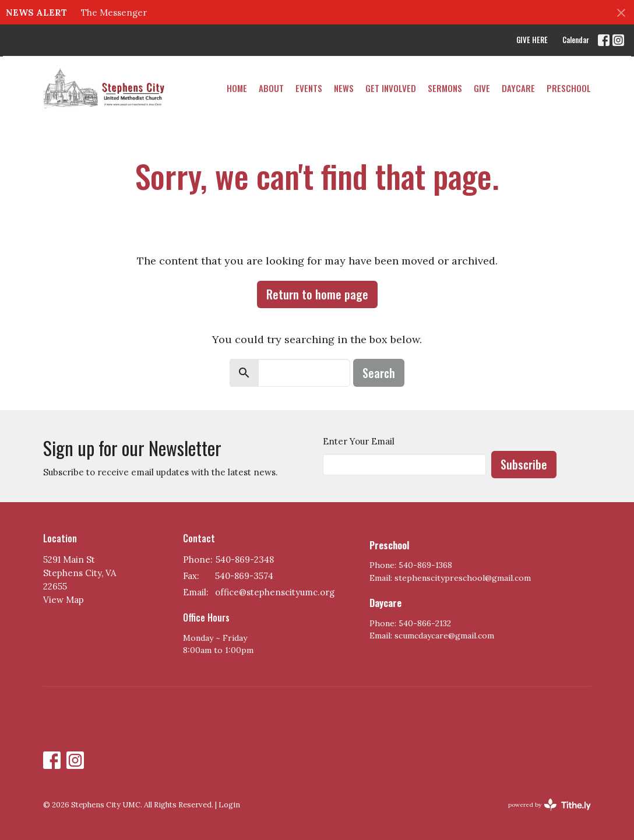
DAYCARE (518, 88)
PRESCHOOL (569, 88)
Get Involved (391, 88)
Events (309, 88)
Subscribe (524, 464)
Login (229, 805)
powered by (550, 805)
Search (379, 373)
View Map (64, 600)
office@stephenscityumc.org (275, 592)
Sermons (445, 88)
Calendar (576, 40)
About (271, 88)
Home (237, 88)
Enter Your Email (359, 441)
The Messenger (114, 13)
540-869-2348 (245, 560)
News (344, 88)
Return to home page (317, 294)
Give (482, 88)
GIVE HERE (532, 40)
